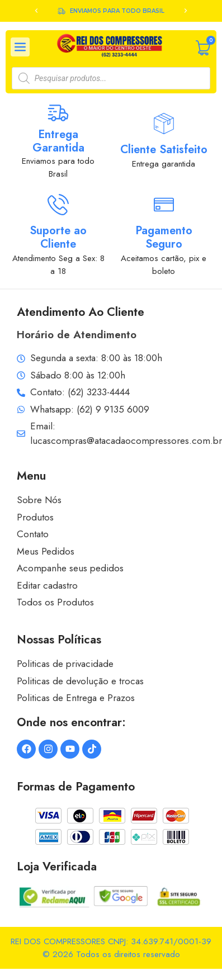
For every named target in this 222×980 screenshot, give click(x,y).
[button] (36, 11)
